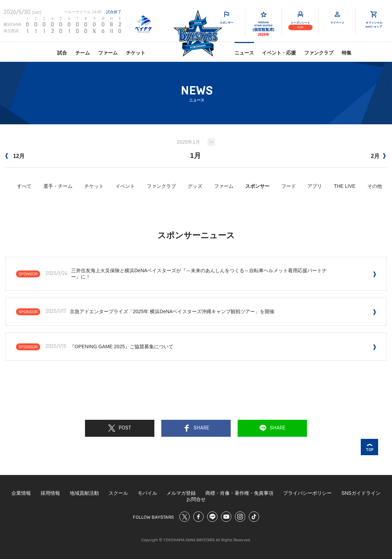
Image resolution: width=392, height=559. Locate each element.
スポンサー (257, 186)
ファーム (108, 53)
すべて (24, 186)
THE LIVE (344, 186)
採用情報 (50, 493)
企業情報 (21, 493)
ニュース (244, 53)
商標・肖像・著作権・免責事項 (239, 493)
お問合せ (196, 499)
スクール (118, 493)
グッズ (195, 186)
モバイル (147, 493)
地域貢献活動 (84, 493)
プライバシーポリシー (307, 493)
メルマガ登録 (181, 493)
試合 (62, 53)
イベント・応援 (279, 53)
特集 (347, 53)
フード (289, 186)
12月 (15, 156)
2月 (378, 156)
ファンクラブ (319, 53)
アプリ (315, 186)
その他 (375, 186)
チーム (83, 53)
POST (120, 428)
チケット (136, 53)
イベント (125, 186)
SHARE (196, 428)
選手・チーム (58, 186)
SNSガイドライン (361, 493)
